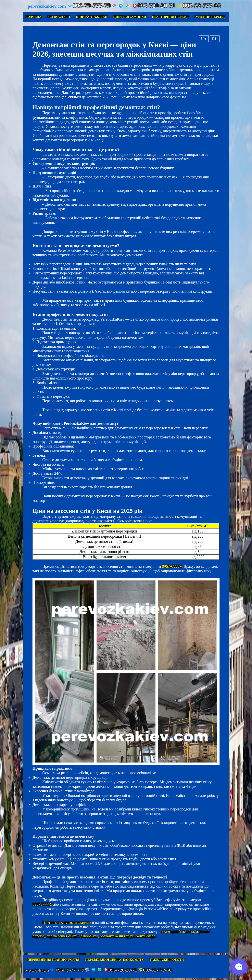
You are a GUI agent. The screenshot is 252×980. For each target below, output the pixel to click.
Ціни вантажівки (91, 17)
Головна (33, 17)
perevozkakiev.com (37, 970)
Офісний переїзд (210, 17)
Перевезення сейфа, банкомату (114, 960)
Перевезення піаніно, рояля (53, 960)
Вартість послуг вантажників (67, 922)
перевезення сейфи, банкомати (72, 936)
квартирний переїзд (178, 932)
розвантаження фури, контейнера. (128, 936)
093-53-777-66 (199, 6)
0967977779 (172, 566)
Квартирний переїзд (170, 17)
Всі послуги (59, 17)
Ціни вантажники (130, 17)
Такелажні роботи (167, 960)
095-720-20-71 (154, 6)
